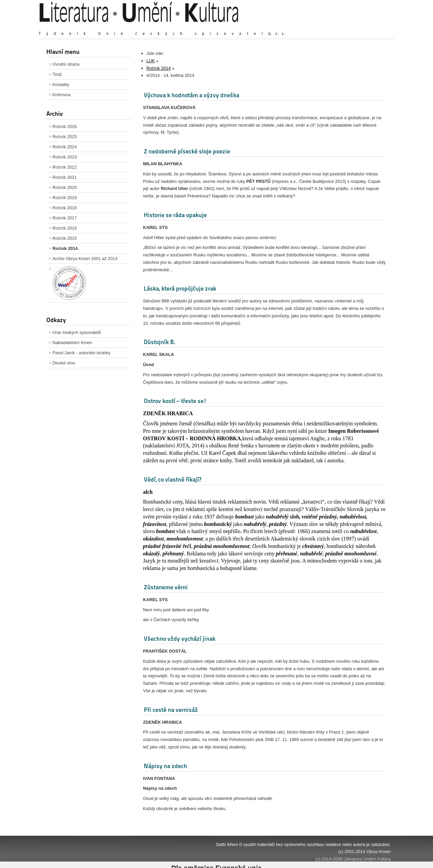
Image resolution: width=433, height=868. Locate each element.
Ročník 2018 (65, 208)
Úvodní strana (66, 64)
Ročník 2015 (65, 238)
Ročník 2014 (65, 248)
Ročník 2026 (65, 126)
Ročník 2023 (65, 157)
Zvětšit (332, 27)
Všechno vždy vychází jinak (180, 639)
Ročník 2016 (65, 228)
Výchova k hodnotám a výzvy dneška (191, 95)
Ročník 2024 (65, 147)
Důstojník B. (159, 342)
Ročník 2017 (65, 218)
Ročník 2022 (65, 167)
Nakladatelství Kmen (72, 343)
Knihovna (61, 95)
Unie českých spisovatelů (77, 332)
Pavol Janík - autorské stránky (81, 353)
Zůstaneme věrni (166, 587)
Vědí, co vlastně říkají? (173, 479)
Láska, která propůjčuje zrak (180, 288)
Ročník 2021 (65, 177)
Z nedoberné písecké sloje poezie (187, 151)
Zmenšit (370, 27)
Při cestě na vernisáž (171, 710)
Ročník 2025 (65, 137)
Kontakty (61, 84)
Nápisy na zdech (165, 766)
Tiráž (57, 74)
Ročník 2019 (65, 198)
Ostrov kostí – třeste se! (175, 401)
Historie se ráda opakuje (175, 215)
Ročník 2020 (65, 187)
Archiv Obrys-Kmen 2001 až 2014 (85, 259)
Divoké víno (64, 363)
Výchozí (350, 27)
